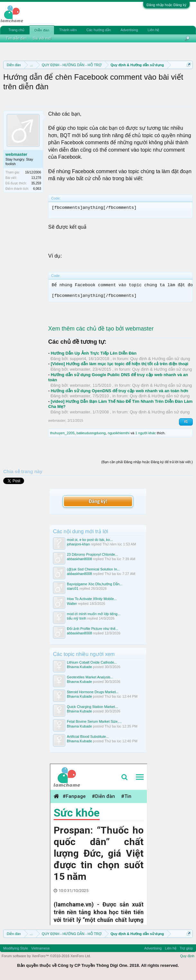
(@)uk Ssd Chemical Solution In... (93, 569)
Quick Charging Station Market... (92, 707)
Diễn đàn (42, 30)
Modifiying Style (16, 948)
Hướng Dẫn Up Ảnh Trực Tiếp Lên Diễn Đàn (94, 353)
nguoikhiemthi (119, 433)
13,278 (36, 178)
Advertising (129, 30)
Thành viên (68, 30)
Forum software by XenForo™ (46, 956)
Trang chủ (16, 30)
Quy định (187, 956)
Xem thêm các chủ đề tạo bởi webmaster (101, 329)
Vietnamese (40, 948)
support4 (78, 359)
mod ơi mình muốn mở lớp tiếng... (94, 614)
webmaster (16, 154)
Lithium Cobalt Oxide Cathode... (92, 662)
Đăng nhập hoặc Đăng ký (166, 5)
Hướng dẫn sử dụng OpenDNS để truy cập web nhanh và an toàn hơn (120, 391)
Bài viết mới (42, 38)
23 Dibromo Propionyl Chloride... (92, 554)
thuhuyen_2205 (62, 433)
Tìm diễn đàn (16, 38)
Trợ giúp (186, 948)
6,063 (37, 189)
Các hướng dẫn (99, 30)
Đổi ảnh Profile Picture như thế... (93, 629)
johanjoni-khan (78, 544)
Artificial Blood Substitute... (88, 737)
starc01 (73, 588)
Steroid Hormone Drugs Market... (93, 692)
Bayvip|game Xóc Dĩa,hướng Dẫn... (95, 584)
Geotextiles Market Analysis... (90, 677)
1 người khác (146, 433)
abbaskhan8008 (79, 559)
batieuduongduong (91, 433)
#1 (186, 422)
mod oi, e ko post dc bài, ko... (90, 540)
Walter (72, 604)
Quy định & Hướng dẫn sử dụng (160, 359)
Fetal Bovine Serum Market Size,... (94, 721)
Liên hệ (153, 30)
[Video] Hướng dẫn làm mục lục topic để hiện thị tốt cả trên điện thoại (120, 364)
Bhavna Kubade (79, 667)
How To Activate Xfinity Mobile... (92, 599)
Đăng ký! (98, 501)
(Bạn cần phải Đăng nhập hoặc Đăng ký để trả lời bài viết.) (147, 462)
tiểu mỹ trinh (76, 618)
